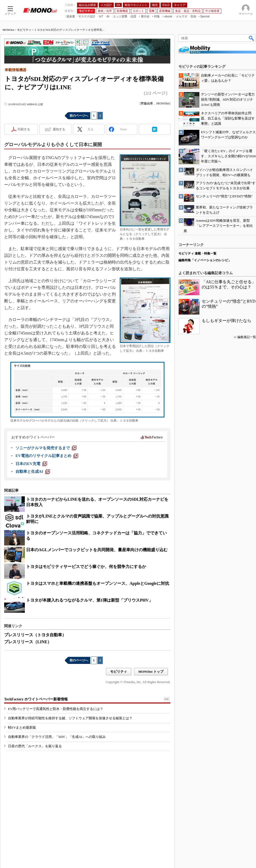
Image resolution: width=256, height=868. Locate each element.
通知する (59, 129)
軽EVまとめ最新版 (22, 727)
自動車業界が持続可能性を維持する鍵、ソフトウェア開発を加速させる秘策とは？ (70, 718)
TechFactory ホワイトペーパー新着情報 (36, 699)
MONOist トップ (151, 672)
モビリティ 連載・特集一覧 (197, 253)
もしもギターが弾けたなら (227, 321)
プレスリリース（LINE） (28, 642)
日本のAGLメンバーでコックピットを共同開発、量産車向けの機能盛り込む (97, 550)
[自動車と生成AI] (33, 472)
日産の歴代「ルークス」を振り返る (35, 746)
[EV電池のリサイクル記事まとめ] (47, 456)
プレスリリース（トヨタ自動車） (35, 635)
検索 (252, 38)
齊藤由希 (147, 103)
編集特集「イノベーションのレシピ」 (205, 260)
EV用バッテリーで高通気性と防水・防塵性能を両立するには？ (56, 709)
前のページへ (79, 116)
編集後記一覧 (247, 337)
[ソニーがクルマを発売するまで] (46, 448)
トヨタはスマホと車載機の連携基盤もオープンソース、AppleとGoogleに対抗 (98, 583)
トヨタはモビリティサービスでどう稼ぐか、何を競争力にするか (86, 567)
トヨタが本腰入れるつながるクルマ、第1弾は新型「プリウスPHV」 (89, 600)
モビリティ (24, 30)
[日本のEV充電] (31, 464)
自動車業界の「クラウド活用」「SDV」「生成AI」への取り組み (57, 737)
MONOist (8, 30)
